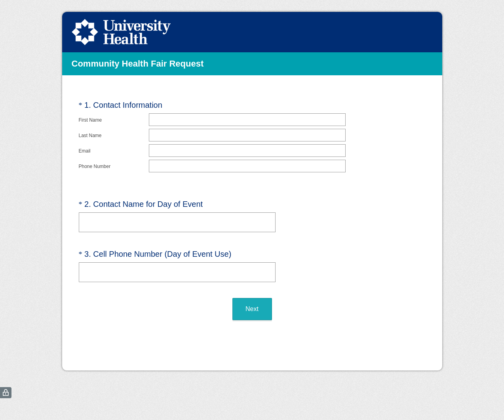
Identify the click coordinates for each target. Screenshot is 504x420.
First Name (90, 120)
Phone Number (95, 166)
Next (252, 299)
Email (85, 151)
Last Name (90, 136)
